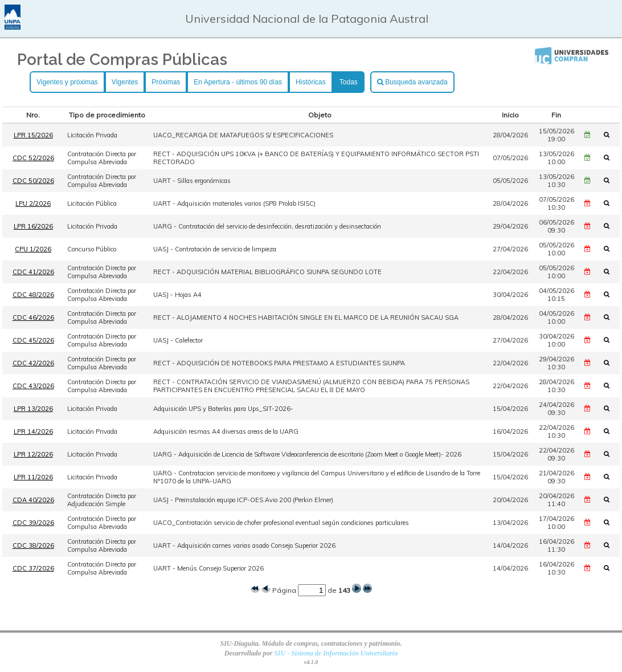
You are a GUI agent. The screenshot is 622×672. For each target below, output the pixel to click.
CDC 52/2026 (33, 158)
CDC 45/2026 (33, 340)
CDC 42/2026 (33, 363)
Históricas (311, 82)
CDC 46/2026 (33, 317)
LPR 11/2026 (33, 477)
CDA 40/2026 (33, 500)
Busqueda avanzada (412, 82)
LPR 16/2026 (33, 226)
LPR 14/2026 (33, 431)
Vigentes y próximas (67, 82)
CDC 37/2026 (33, 568)
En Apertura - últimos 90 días (238, 82)
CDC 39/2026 (33, 523)
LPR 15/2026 (33, 135)
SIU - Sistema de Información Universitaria (336, 653)
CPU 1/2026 (33, 249)
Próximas (166, 82)
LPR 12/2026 (33, 454)
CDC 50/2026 (33, 181)
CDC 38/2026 (33, 545)
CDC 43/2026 (33, 386)
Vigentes (125, 82)
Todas (349, 82)
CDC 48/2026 (33, 295)
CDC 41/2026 (33, 272)
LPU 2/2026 (33, 203)
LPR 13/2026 (33, 409)
